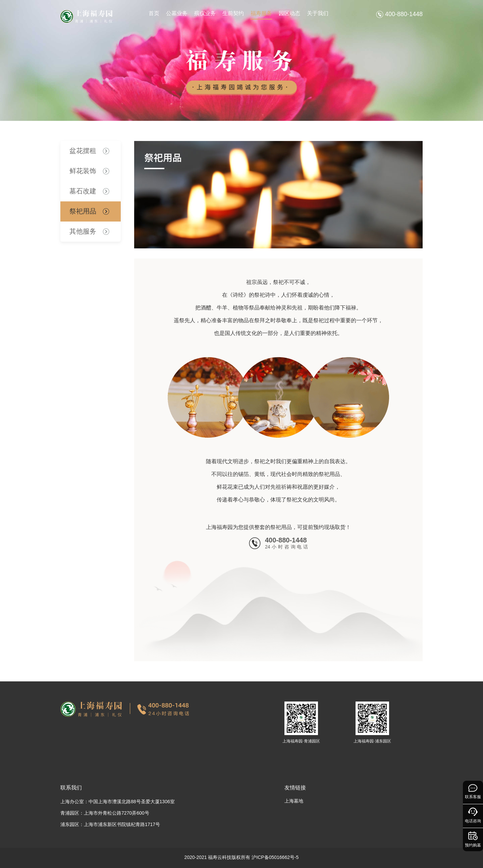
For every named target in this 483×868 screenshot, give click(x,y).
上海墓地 (294, 801)
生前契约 (233, 13)
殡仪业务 (205, 13)
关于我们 (318, 13)
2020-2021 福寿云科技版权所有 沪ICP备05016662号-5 (242, 857)
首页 (154, 13)
